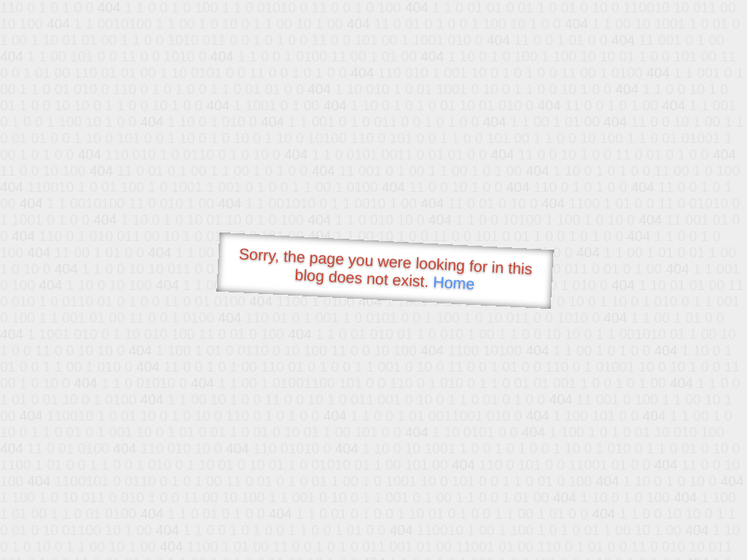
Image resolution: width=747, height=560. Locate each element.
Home (454, 283)
